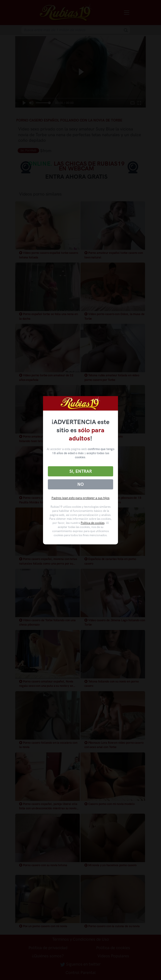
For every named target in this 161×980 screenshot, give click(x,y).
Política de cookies (93, 523)
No (80, 484)
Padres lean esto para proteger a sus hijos (80, 498)
